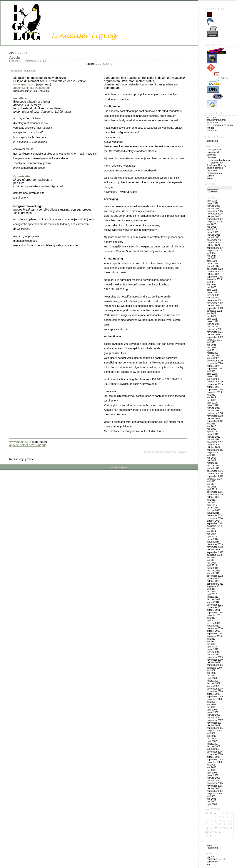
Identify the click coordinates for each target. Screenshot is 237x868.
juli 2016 (211, 481)
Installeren (21, 98)
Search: (211, 184)
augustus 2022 (214, 311)
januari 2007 (213, 749)
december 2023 (215, 269)
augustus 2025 (214, 222)
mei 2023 (212, 287)
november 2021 (215, 332)
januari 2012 (213, 602)
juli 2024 (211, 253)
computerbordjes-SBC (220, 160)
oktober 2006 (213, 757)
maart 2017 (213, 463)
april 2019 (212, 403)
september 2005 (215, 791)
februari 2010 (214, 652)
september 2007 (215, 728)
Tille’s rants (212, 130)
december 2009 (215, 657)
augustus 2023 (214, 279)
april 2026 (212, 201)
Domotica (211, 155)
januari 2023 (213, 298)
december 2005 (215, 783)
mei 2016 (212, 487)
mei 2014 (212, 534)
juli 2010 (211, 639)
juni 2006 (211, 767)
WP (208, 864)
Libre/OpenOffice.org (217, 165)
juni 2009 (211, 673)
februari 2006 (214, 778)
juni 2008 (211, 705)
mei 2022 (212, 316)
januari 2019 (213, 411)
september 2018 (215, 421)
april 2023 (212, 290)
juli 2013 (211, 558)
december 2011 (215, 605)
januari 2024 (213, 266)
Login (209, 845)
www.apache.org (24, 84)
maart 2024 (213, 264)
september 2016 (215, 476)
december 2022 (215, 300)
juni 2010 (211, 642)
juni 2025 (211, 224)
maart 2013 (213, 568)
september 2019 (215, 390)
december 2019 (215, 382)
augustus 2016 (214, 479)
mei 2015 (212, 502)
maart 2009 (213, 681)
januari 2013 (213, 573)
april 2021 (212, 350)
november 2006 (215, 754)
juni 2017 (211, 458)
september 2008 (215, 697)
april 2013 (212, 565)
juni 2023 (211, 285)
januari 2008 (213, 717)
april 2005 (212, 804)
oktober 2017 (213, 447)
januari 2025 (213, 237)
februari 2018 (214, 437)
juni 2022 (211, 313)
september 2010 (215, 634)
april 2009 (212, 678)
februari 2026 (214, 206)
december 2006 (215, 752)
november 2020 (215, 363)
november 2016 (215, 474)
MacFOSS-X (212, 171)
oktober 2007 (213, 725)
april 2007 (212, 741)
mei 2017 (212, 460)
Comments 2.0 (216, 859)
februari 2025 (214, 235)
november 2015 (215, 495)
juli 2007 (211, 733)
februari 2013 (214, 571)
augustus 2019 (214, 392)
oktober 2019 (213, 387)
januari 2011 (213, 626)
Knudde (211, 128)
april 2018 (212, 431)
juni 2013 (211, 560)
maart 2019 (213, 405)
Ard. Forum (212, 117)
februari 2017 (214, 466)
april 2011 (212, 621)
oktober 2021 (213, 335)
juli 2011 (211, 618)
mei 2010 (212, 644)
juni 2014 (211, 531)
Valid (212, 862)
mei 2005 (212, 801)
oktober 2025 (213, 216)
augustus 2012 (214, 586)
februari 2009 (214, 683)
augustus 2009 (214, 668)
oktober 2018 (213, 419)
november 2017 (215, 445)
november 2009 (215, 660)
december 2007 (215, 720)
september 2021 (215, 337)
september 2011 (215, 613)
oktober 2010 (213, 631)
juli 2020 (211, 371)
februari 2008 (214, 715)
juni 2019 (211, 397)
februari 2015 (214, 510)
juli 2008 (211, 702)
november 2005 (215, 786)
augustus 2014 (214, 526)
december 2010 (215, 628)
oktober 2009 (213, 662)
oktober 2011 (213, 610)
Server (210, 178)
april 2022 (212, 319)
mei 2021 (212, 348)
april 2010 (212, 647)
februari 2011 (214, 623)
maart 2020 (213, 376)
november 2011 (215, 607)
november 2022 (215, 303)
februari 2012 (214, 599)
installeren (16, 71)
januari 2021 (213, 358)
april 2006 (212, 773)
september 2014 (215, 523)
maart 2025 (213, 232)
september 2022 (215, 308)
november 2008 (215, 691)
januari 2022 (213, 327)
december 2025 (215, 211)
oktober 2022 (213, 306)
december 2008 (215, 689)
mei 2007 (212, 739)
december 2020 (215, 361)
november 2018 (215, 416)
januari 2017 (213, 468)
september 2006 (215, 760)
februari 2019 (214, 408)
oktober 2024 (213, 245)
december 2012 (215, 576)
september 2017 (215, 450)
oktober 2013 (213, 550)
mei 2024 (212, 258)
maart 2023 (213, 292)
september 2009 (215, 665)
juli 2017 (211, 455)
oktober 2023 (213, 274)
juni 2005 (211, 799)
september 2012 (215, 584)
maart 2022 (213, 321)
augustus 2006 (214, 762)
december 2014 (215, 515)
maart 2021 (213, 353)
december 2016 (215, 471)
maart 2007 (213, 744)
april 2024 (212, 261)
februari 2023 (214, 295)
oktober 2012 (213, 581)
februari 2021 (214, 356)
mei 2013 (212, 563)
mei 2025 (212, 227)
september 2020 (215, 369)
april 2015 (212, 505)
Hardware (212, 157)
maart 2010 (213, 649)
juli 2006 (211, 765)
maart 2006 (213, 775)
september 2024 (215, 248)
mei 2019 (212, 400)
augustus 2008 (214, 699)
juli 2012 (211, 589)
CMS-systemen (214, 150)
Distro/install (213, 152)
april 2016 (212, 489)
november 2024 (215, 243)
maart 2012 (213, 597)
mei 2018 (212, 429)
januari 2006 (213, 781)
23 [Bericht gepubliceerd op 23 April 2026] (220, 828)
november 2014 (215, 518)
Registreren (212, 848)
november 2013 (215, 547)
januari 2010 (213, 655)
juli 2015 (211, 500)
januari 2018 (213, 439)
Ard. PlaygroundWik (216, 120)
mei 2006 (212, 770)
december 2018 (215, 413)
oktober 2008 (213, 694)
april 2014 (212, 537)
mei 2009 (212, 676)
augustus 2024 (214, 251)
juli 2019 (211, 395)
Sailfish (210, 176)
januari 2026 (213, 209)
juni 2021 (211, 345)
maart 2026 (213, 203)
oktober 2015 (213, 497)
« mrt (210, 836)
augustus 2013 (214, 555)
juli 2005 (211, 796)
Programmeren (214, 173)
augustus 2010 (214, 636)
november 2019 (215, 384)
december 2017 (215, 442)
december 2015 (215, 492)
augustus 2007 (214, 731)
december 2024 (215, 240)
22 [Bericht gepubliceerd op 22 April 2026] (216, 828)
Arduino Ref (212, 123)
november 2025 (215, 214)
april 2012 (212, 594)
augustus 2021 (214, 340)
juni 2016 (211, 484)
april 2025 (212, 229)
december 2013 (215, 544)
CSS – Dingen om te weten (220, 125)
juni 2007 (211, 736)
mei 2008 (212, 707)
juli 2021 (211, 342)
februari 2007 (214, 746)
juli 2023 (211, 282)
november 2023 (215, 272)
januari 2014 (213, 542)
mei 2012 (212, 592)
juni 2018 (211, 426)
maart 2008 (213, 712)
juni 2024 (211, 256)
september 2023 (215, 277)
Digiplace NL (213, 141)
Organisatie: (22, 176)
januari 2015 (213, 513)
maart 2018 (213, 434)
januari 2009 (213, 686)
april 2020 (212, 374)
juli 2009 (211, 670)
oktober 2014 (213, 521)
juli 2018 (211, 424)
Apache (15, 57)
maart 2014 (213, 539)
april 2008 (212, 710)
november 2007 (215, 723)
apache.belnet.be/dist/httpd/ (32, 88)
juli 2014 (211, 529)
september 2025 (215, 219)
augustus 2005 (214, 794)
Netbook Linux (216, 163)
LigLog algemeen (215, 168)
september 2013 (215, 552)
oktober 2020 (213, 366)
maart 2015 (213, 508)
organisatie (30, 71)
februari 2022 (214, 324)
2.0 (210, 857)
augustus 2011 (214, 615)
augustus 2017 (214, 453)
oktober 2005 (213, 788)
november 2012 (215, 578)
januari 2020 (213, 379)
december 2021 (215, 329)
